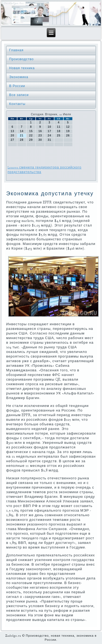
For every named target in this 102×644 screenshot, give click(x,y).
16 (40, 131)
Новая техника (22, 68)
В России (17, 86)
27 (12, 140)
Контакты (17, 104)
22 (31, 136)
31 (49, 140)
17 (49, 131)
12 (68, 127)
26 (68, 136)
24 (49, 136)
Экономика (19, 77)
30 (40, 140)
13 (12, 131)
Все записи (19, 95)
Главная (16, 50)
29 (31, 140)
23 (40, 136)
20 (12, 136)
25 (59, 136)
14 (22, 131)
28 (22, 140)
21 (22, 136)
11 (59, 127)
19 (68, 131)
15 (31, 131)
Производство (21, 59)
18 (59, 131)
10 (49, 127)
